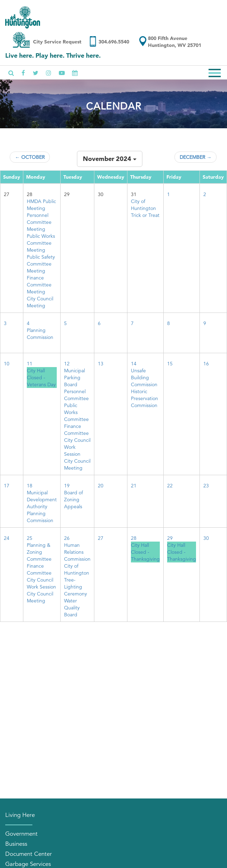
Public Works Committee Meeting (41, 243)
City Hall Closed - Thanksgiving (145, 552)
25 (30, 538)
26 (67, 538)
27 (101, 538)
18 (30, 486)
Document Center (29, 854)
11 (30, 364)
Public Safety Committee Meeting (41, 264)
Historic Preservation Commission (144, 398)
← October (30, 157)
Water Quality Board (72, 608)
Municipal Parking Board (75, 378)
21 (134, 486)
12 (67, 364)
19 (67, 486)
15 (170, 364)
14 (134, 364)
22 (170, 486)
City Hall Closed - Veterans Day (41, 378)
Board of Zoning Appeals (73, 500)
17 (7, 486)
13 (101, 364)
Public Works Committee (76, 412)
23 (206, 486)
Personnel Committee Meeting (39, 222)
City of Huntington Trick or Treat (145, 208)
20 (101, 486)
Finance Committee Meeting (39, 285)
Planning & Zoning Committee (39, 552)
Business (16, 844)
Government (21, 834)
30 (206, 538)
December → (195, 157)
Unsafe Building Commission (144, 378)
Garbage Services (28, 864)
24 (7, 538)
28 (134, 538)
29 (170, 538)
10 (7, 364)
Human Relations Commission (77, 552)
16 (206, 364)
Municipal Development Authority (42, 500)
